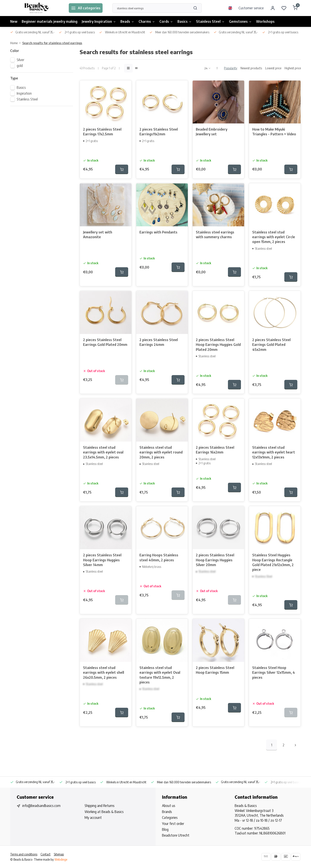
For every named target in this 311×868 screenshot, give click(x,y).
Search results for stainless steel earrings (52, 43)
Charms (147, 21)
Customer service (251, 8)
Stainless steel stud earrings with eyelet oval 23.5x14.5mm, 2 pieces (103, 452)
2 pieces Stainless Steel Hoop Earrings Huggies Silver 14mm (102, 560)
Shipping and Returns (100, 806)
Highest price (293, 68)
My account (93, 818)
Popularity (231, 68)
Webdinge (61, 859)
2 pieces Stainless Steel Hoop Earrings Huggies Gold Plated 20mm (218, 345)
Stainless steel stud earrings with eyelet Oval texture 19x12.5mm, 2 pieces (160, 675)
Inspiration (24, 93)
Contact (46, 854)
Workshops (265, 21)
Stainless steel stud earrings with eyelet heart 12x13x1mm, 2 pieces (274, 452)
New (14, 21)
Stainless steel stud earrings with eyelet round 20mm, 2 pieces (161, 452)
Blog (165, 829)
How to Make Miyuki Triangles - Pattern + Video (274, 132)
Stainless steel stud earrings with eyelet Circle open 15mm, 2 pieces (274, 237)
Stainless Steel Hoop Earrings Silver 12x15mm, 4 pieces (274, 673)
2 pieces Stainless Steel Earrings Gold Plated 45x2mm (271, 345)
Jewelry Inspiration (99, 21)
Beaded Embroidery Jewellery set (212, 132)
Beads (127, 21)
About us (169, 806)
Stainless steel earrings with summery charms (215, 235)
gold (20, 66)
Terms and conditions (24, 854)
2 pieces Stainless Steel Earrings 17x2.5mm (102, 132)
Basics (185, 21)
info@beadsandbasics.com (41, 806)
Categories (170, 818)
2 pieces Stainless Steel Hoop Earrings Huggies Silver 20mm (215, 560)
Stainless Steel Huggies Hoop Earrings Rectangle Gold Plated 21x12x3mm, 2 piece (273, 562)
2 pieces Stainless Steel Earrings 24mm (159, 342)
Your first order (173, 824)
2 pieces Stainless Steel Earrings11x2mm (159, 132)
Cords (166, 21)
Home (16, 43)
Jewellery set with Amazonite (98, 235)
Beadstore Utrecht (176, 835)
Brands (167, 812)
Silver (20, 60)
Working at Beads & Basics (104, 812)
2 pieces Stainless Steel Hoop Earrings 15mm (215, 670)
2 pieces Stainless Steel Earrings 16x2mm (215, 450)
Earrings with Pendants (158, 232)
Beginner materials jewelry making (50, 21)
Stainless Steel (210, 21)
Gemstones (240, 21)
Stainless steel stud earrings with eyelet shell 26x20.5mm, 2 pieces (104, 673)
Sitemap (59, 854)
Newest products (251, 68)
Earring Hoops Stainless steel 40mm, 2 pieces (159, 557)
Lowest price (273, 68)
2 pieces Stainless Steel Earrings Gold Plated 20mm (105, 342)
